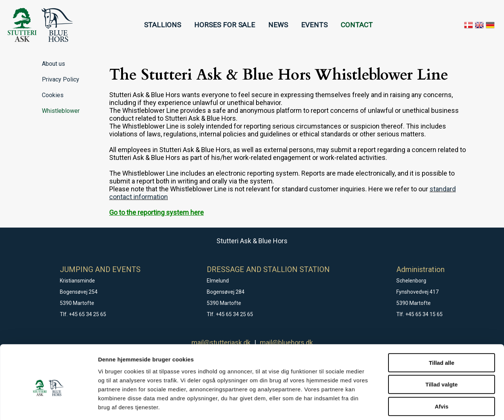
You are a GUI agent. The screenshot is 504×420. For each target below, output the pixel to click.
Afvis (442, 372)
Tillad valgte (442, 351)
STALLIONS (162, 25)
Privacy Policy (61, 79)
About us (53, 64)
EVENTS (314, 25)
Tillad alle (442, 329)
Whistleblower (61, 111)
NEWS (278, 25)
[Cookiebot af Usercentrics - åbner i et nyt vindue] (48, 405)
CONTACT (357, 25)
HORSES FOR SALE (225, 25)
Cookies (53, 95)
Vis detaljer (389, 405)
